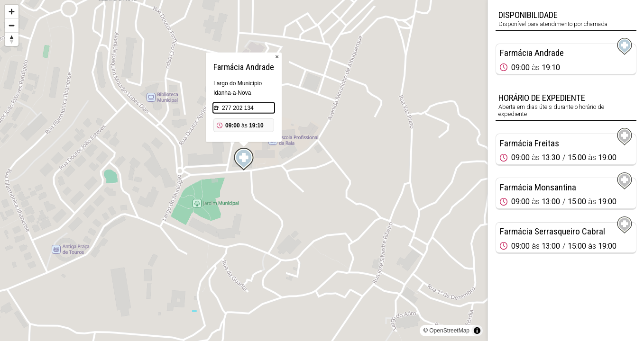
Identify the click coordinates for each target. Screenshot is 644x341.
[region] (244, 170)
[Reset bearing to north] (12, 39)
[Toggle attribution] (477, 331)
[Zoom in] (12, 12)
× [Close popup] (277, 57)
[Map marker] (244, 159)
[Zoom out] (12, 25)
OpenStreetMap (449, 331)
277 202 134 (238, 108)
